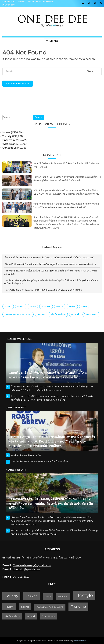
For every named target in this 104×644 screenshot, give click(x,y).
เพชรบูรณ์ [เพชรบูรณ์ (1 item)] (75, 314)
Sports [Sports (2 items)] (84, 306)
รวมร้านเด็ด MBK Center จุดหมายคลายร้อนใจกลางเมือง (39, 461)
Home (6, 132)
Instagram (35, 2)
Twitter (21, 2)
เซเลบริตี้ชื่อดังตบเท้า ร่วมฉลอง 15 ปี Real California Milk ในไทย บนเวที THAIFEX (43, 290)
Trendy (7, 136)
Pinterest (8, 5)
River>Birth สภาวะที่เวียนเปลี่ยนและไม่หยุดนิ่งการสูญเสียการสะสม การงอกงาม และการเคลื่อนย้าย (50, 264)
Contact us (9, 148)
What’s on (9, 144)
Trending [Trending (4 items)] (41, 314)
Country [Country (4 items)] (8, 306)
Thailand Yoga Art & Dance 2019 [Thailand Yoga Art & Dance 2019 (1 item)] (18, 314)
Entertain (9, 140)
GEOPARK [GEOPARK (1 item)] (46, 306)
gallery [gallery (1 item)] (33, 306)
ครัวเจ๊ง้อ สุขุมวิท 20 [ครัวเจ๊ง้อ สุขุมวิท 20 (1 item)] (58, 314)
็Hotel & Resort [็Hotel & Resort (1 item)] (91, 314)
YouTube (48, 2)
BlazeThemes (80, 641)
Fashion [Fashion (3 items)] (21, 306)
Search (38, 117)
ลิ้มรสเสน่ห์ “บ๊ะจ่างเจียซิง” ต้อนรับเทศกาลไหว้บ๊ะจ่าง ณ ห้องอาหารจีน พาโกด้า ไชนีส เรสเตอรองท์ (49, 258)
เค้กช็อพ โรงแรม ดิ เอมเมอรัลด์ (26, 455)
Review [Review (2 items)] (72, 306)
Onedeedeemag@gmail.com (32, 565)
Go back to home (18, 84)
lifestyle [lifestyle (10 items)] (60, 306)
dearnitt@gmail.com (26, 569)
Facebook (9, 2)
